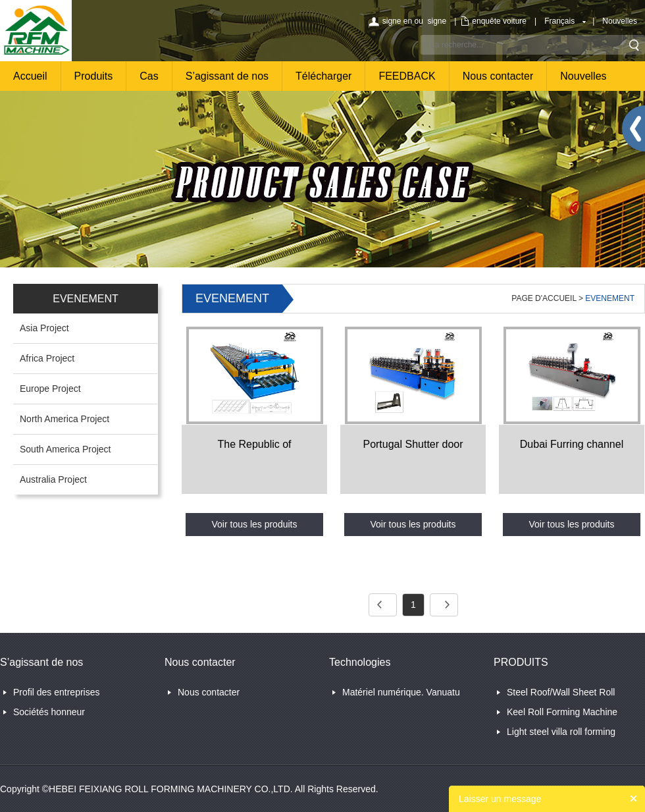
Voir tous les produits (255, 524)
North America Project (64, 419)
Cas (149, 76)
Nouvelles (620, 21)
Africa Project (47, 358)
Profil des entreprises (57, 692)
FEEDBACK (407, 76)
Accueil (30, 76)
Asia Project (44, 328)
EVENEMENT (610, 298)
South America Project (65, 449)
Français (559, 21)
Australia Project (53, 479)
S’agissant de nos (227, 76)
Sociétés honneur (49, 712)
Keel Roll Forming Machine (562, 712)
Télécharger (323, 76)
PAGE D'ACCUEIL (544, 298)
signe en (397, 21)
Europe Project (50, 389)
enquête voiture (499, 21)
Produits (94, 76)
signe (437, 21)
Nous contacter (498, 76)
